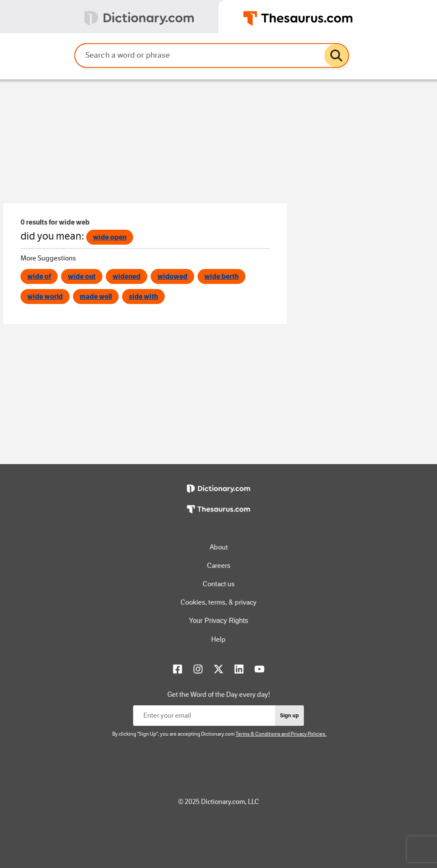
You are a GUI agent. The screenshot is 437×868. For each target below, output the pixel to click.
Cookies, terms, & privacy (218, 602)
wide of (39, 276)
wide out (82, 276)
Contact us (219, 584)
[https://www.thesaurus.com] (218, 515)
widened (127, 276)
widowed (172, 276)
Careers (219, 566)
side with (143, 297)
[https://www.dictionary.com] (218, 495)
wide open (110, 237)
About (219, 547)
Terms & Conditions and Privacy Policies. (281, 734)
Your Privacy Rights (218, 621)
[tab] (109, 17)
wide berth (221, 276)
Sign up (289, 716)
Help (218, 639)
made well (96, 297)
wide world (45, 297)
